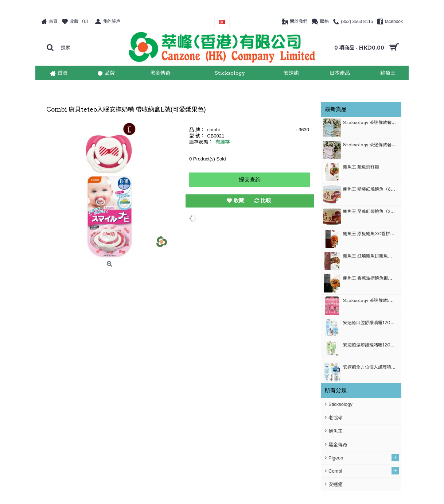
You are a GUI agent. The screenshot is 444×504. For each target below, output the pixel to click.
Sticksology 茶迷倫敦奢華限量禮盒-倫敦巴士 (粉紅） (369, 145)
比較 (266, 201)
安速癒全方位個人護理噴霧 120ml (369, 367)
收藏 (239, 201)
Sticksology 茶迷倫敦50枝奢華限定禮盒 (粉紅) (369, 300)
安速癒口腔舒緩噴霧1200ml (369, 323)
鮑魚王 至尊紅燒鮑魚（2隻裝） (369, 211)
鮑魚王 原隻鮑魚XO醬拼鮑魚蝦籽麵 (369, 234)
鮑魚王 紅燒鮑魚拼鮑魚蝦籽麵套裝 (369, 256)
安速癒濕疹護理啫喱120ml (369, 345)
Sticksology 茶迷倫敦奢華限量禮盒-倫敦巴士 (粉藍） (369, 122)
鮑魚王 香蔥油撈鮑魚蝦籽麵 (369, 278)
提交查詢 (250, 180)
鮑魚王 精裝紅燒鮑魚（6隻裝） (369, 189)
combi (213, 130)
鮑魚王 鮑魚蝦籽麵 (361, 167)
